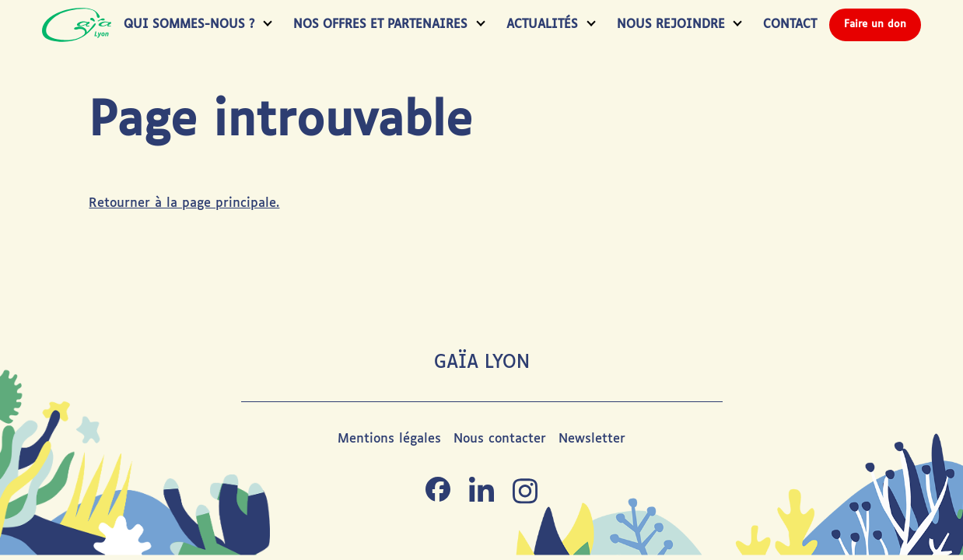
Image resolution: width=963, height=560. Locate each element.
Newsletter (592, 439)
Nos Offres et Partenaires (380, 24)
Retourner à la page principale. (184, 203)
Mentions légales (389, 439)
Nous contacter (500, 439)
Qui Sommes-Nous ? (189, 24)
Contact (790, 24)
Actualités (542, 24)
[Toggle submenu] (265, 25)
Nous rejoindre (671, 24)
